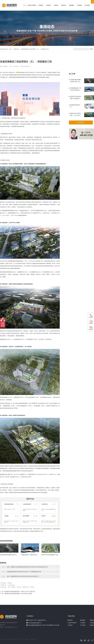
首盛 (9, 587)
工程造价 (48, 5)
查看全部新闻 (80, 122)
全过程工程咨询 (32, 5)
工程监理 (41, 5)
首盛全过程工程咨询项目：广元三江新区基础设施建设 (75, 115)
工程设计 (56, 5)
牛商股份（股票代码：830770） (15, 639)
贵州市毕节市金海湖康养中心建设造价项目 (75, 98)
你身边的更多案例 (6, 541)
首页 (25, 5)
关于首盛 (87, 5)
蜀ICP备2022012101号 (11, 627)
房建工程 (19, 587)
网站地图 (33, 639)
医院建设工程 (26, 587)
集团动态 (16, 49)
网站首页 (70, 620)
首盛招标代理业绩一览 (75, 106)
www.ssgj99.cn (11, 585)
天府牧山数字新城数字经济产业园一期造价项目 (75, 81)
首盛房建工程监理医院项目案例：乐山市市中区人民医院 (18, 594)
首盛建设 (13, 587)
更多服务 (72, 5)
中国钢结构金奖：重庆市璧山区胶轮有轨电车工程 (75, 89)
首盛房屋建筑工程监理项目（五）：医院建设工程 (35, 49)
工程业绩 (79, 5)
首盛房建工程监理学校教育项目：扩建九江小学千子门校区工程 (20, 592)
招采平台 (64, 5)
